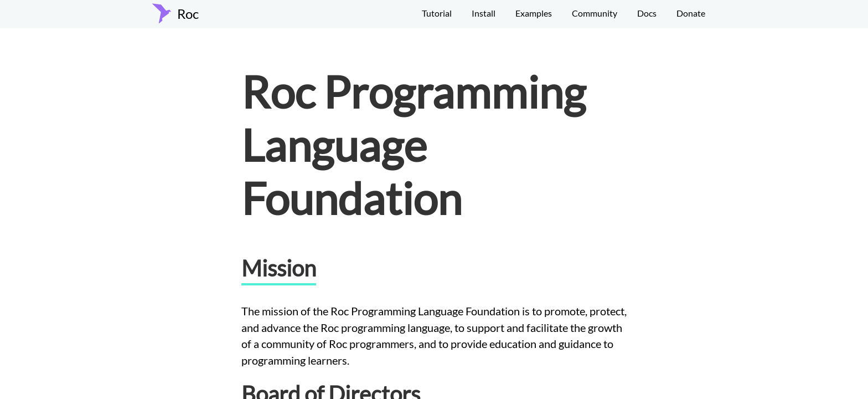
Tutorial (437, 13)
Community (595, 13)
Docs (647, 13)
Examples (534, 13)
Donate (691, 13)
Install (484, 13)
